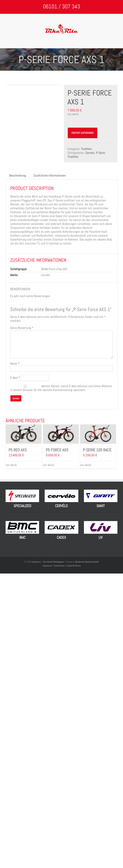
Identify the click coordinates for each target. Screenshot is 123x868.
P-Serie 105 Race (97, 450)
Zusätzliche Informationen (50, 175)
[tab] (18, 176)
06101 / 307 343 (61, 7)
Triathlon (86, 149)
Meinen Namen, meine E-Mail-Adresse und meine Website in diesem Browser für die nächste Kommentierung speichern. (61, 388)
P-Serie (100, 153)
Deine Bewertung (22, 328)
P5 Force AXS (57, 450)
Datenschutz (59, 566)
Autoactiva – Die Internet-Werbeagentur (48, 562)
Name (15, 363)
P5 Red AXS (18, 450)
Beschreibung (18, 175)
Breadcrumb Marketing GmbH (87, 562)
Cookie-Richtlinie (74, 566)
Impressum (47, 566)
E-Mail (15, 378)
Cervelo (90, 153)
